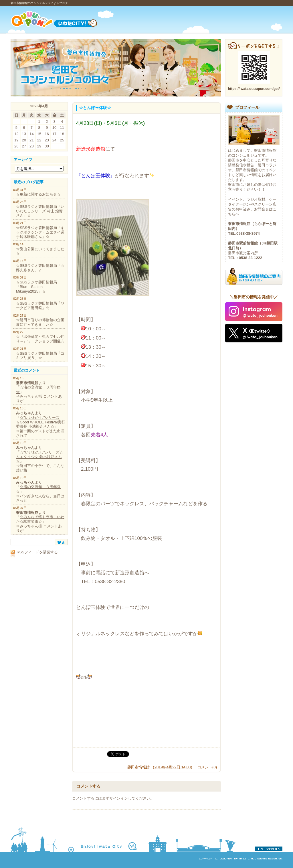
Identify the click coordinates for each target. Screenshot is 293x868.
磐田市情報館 (138, 767)
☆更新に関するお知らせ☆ (38, 194)
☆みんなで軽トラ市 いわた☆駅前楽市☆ (40, 519)
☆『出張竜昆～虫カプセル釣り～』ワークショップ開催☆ (40, 339)
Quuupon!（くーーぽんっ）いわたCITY (61, 19)
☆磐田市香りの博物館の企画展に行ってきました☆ (40, 322)
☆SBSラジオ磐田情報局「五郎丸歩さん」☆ (40, 268)
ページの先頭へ (269, 849)
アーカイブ (23, 160)
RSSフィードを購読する (34, 552)
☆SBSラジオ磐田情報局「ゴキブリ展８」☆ (40, 356)
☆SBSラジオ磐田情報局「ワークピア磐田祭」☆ (40, 306)
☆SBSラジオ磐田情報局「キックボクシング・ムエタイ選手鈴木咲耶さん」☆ (40, 232)
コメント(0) (207, 767)
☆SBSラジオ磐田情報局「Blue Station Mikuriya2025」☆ (36, 287)
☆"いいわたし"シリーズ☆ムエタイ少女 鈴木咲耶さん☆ (40, 457)
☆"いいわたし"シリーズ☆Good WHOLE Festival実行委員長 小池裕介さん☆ (41, 422)
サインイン (119, 798)
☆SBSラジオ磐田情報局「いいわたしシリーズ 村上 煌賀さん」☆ (40, 211)
